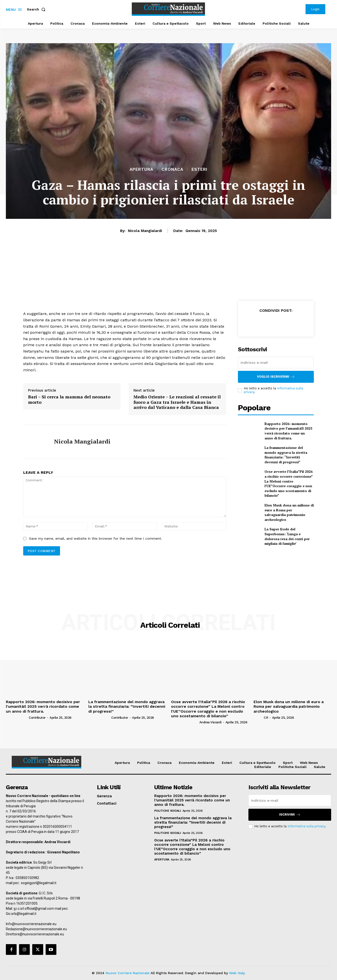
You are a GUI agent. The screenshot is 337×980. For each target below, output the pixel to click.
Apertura (141, 169)
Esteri (199, 169)
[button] (37, 9)
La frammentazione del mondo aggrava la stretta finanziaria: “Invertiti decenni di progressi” (286, 455)
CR (266, 718)
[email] (276, 363)
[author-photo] (17, 717)
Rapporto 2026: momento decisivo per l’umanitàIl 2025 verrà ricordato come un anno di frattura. (288, 431)
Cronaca (172, 169)
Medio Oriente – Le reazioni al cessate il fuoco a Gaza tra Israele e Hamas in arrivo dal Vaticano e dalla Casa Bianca (177, 402)
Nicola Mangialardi (145, 231)
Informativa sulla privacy (306, 826)
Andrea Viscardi (210, 722)
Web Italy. (237, 973)
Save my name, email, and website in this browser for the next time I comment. (96, 538)
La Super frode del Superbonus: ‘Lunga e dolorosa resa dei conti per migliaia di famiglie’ (287, 536)
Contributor (37, 718)
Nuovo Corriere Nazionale (128, 973)
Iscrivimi (290, 815)
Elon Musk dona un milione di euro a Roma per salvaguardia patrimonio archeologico (289, 512)
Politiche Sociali (168, 811)
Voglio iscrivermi (276, 377)
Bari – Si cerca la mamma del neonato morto (69, 399)
